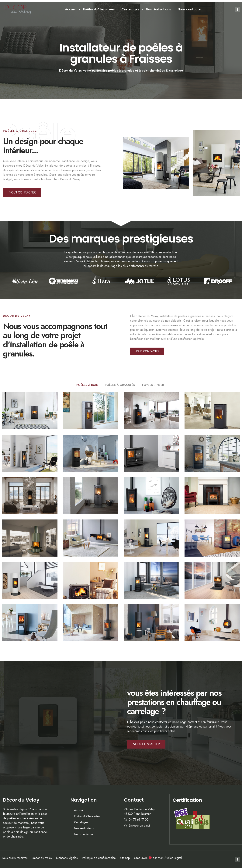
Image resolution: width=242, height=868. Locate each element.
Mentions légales (67, 858)
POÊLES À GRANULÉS (120, 385)
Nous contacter (190, 9)
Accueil (71, 9)
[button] (22, 193)
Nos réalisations (158, 9)
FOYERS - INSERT (154, 385)
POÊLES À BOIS (87, 385)
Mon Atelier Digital (170, 858)
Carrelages (130, 9)
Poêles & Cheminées (99, 9)
